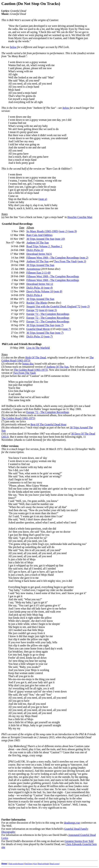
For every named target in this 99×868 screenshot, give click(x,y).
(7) (3, 421)
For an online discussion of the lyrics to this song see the (46, 784)
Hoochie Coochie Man (80, 217)
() (43, 199)
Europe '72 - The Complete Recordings (48, 314)
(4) (3, 376)
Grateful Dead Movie (38, 329)
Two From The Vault (65, 261)
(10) (4, 434)
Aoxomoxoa (33, 269)
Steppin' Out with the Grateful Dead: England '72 (53, 306)
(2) (3, 364)
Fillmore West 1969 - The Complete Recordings (53, 258)
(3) (3, 367)
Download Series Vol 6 (39, 254)
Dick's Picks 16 (35, 288)
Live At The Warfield (38, 348)
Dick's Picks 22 (35, 250)
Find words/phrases (16, 864)
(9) (3, 428)
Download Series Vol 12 (40, 284)
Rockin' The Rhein (37, 303)
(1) (3, 357)
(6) (3, 415)
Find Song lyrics (31, 864)
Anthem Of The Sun (38, 243)
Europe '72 (32, 310)
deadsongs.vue (72, 823)
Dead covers (54, 864)
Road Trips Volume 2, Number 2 (44, 246)
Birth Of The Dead (36, 357)
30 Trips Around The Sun (40, 239)
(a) (3, 217)
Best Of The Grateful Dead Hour (49, 424)
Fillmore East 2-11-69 (39, 273)
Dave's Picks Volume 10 (40, 291)
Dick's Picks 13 (35, 336)
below (13, 47)
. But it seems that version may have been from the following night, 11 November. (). (44, 438)
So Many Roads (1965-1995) (42, 231)
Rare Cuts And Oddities (39, 235)
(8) (3, 424)
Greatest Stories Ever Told (79, 841)
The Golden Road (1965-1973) (31, 370)
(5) (3, 412)
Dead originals (43, 864)
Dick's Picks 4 (34, 295)
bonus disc (28, 364)
